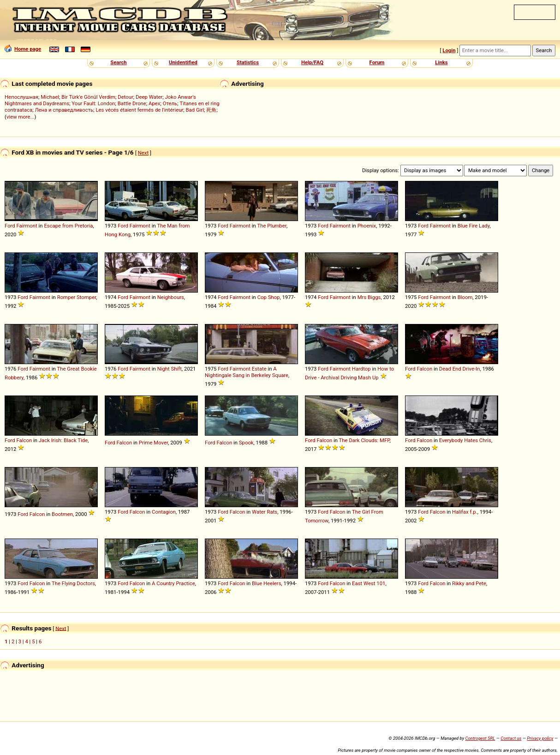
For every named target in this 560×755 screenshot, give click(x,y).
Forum (377, 62)
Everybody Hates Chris (465, 440)
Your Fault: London (93, 103)
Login (449, 50)
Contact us (511, 738)
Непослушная (21, 97)
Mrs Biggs (369, 297)
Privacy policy (540, 738)
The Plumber (271, 226)
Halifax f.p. (465, 512)
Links (441, 62)
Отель (170, 103)
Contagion (164, 512)
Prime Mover (153, 443)
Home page (23, 49)
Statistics (248, 62)
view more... (21, 117)
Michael (50, 97)
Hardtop (361, 369)
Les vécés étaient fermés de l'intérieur (139, 110)
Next (143, 153)
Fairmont (27, 226)
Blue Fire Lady (474, 226)
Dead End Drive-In (460, 369)
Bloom (465, 297)
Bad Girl (194, 110)
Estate (259, 369)
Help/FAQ (312, 62)
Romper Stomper (77, 297)
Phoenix (367, 226)
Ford (10, 226)
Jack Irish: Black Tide (63, 440)
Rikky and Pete (469, 583)
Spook (246, 443)
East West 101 (369, 583)
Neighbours (171, 297)
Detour (125, 97)
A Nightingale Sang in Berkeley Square (247, 372)
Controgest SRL (480, 738)
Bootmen (62, 514)
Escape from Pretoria (68, 226)
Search (118, 62)
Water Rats (265, 512)
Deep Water (149, 97)
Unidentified (183, 62)
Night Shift (170, 369)
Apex (154, 103)
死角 (211, 110)
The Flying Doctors (73, 583)
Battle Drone (132, 103)
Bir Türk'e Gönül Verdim (88, 97)
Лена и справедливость (64, 110)
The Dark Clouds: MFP (364, 440)
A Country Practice (173, 583)
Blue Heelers (266, 583)
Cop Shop (269, 297)
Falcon (425, 369)
